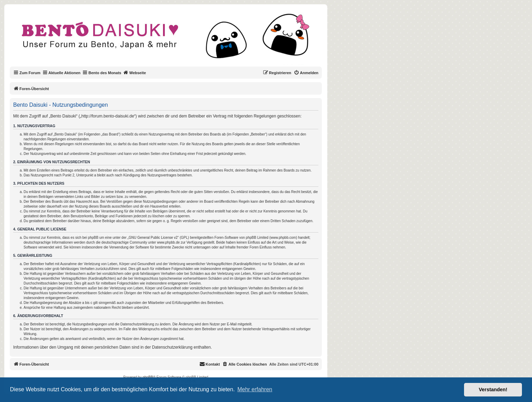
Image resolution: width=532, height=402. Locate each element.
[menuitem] (306, 73)
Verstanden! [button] (493, 390)
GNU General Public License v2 (153, 238)
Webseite (135, 72)
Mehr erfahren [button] (255, 389)
